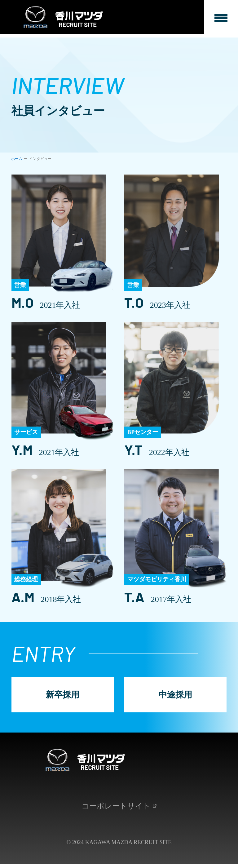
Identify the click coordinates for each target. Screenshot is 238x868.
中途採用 (176, 696)
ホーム (17, 159)
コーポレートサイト (119, 810)
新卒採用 (62, 696)
